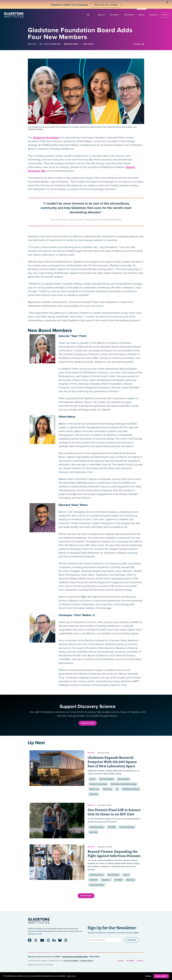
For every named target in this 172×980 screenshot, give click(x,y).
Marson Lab (94, 789)
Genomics (94, 794)
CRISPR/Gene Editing (131, 789)
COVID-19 (93, 880)
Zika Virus (130, 880)
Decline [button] (148, 976)
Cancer (126, 875)
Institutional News (107, 779)
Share (139, 44)
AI (117, 789)
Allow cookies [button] (161, 976)
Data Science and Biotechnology (124, 784)
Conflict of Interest (87, 961)
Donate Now (88, 723)
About (102, 15)
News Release (123, 779)
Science (114, 15)
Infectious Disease (127, 827)
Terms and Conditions (71, 961)
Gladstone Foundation (46, 138)
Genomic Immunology (98, 784)
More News (86, 896)
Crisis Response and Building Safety (75, 957)
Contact (140, 961)
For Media (130, 961)
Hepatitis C (106, 880)
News (142, 15)
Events (153, 15)
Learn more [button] (71, 976)
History (92, 779)
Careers (121, 961)
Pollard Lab (107, 789)
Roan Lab (93, 832)
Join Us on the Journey (106, 5)
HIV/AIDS (112, 827)
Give (165, 15)
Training (129, 15)
